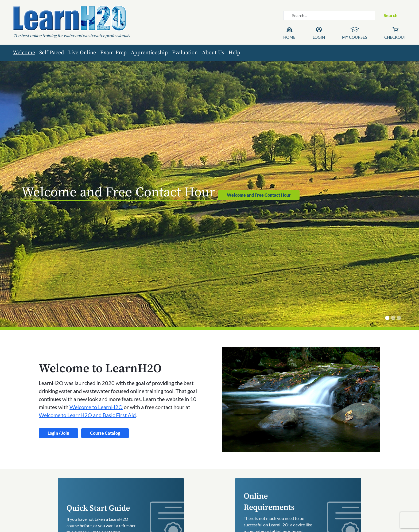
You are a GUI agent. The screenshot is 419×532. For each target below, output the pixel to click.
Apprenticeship (149, 53)
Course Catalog (105, 433)
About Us (213, 53)
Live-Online (82, 53)
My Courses (355, 37)
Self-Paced (52, 53)
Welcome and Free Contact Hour (259, 195)
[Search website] (329, 15)
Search (391, 15)
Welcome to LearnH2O (96, 407)
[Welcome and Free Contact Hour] (387, 318)
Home (289, 37)
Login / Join (58, 433)
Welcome (24, 53)
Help (234, 53)
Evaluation (185, 53)
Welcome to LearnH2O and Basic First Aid (87, 415)
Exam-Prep (113, 53)
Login (319, 37)
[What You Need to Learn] (399, 318)
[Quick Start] (393, 318)
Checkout (395, 37)
